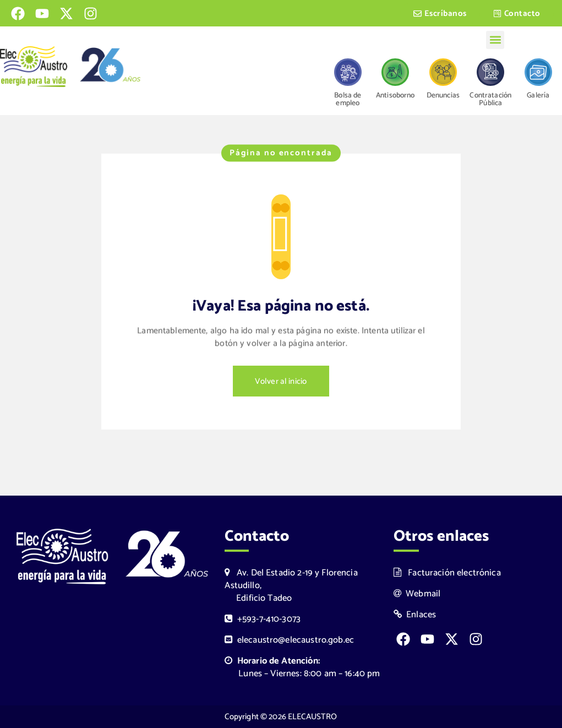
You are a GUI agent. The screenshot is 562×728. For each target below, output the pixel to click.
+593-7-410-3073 (263, 619)
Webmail (417, 594)
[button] (495, 40)
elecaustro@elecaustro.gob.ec (289, 640)
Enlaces (415, 615)
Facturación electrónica (447, 573)
